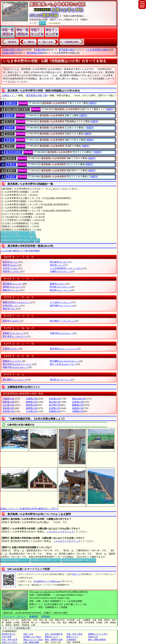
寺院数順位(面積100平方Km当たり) (17, 240)
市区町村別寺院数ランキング (15, 233)
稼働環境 (34, 617)
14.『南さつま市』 (47, 42)
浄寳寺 (10, 146)
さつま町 (61, 302)
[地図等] (93, 103)
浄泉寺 (10, 140)
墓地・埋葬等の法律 (54, 640)
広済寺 (10, 134)
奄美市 (11, 265)
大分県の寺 (31, 411)
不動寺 (11, 165)
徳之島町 (63, 321)
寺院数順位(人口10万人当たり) (16, 236)
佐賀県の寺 (55, 408)
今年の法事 (6, 637)
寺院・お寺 (28, 634)
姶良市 (11, 262)
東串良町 (64, 349)
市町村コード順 (20, 251)
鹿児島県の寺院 (35, 53)
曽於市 (10, 309)
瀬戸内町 (62, 306)
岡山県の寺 (55, 402)
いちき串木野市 (66, 268)
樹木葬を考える (8, 634)
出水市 (11, 268)
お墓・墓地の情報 (31, 642)
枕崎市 (13, 361)
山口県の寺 (8, 405)
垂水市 (12, 321)
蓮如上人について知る (33, 640)
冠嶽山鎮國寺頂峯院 (17, 109)
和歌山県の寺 (79, 399)
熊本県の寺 (8, 411)
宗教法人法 (93, 637)
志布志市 (12, 306)
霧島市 (12, 290)
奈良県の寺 (55, 399)
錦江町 (61, 290)
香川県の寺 (55, 405)
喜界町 (13, 287)
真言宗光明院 (13, 152)
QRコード (76, 574)
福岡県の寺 (31, 408)
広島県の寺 (78, 402)
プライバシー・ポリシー (14, 617)
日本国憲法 (71, 640)
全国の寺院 (9, 53)
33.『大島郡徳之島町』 (70, 42)
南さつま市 (63, 364)
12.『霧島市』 (30, 42)
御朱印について (52, 637)
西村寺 (11, 158)
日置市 (11, 349)
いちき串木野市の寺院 (63, 53)
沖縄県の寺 (78, 411)
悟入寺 (10, 122)
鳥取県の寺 (8, 402)
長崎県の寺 (78, 408)
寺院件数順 (34, 251)
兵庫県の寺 (31, 399)
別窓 (33, 233)
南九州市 (18, 364)
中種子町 (62, 333)
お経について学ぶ (9, 642)
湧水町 (61, 380)
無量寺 (11, 171)
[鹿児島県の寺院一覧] (37, 95)
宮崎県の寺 (55, 411)
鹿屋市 (58, 284)
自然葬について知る (32, 637)
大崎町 (61, 271)
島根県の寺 (31, 402)
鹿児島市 (13, 284)
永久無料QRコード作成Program (47, 581)
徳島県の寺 (31, 405)
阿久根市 (59, 262)
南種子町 (16, 367)
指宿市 (12, 271)
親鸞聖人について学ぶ (98, 634)
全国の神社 (41, 50)
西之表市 (15, 336)
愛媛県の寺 (78, 405)
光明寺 (10, 128)
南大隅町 (65, 361)
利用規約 (46, 617)
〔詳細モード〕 (8, 95)
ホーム (42, 23)
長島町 (14, 333)
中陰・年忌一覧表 (74, 634)
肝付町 (61, 287)
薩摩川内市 (17, 302)
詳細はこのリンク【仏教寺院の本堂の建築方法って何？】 (30, 509)
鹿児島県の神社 (67, 50)
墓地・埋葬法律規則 (97, 640)
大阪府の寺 (8, 399)
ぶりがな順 (6, 251)
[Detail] (23, 103)
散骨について (72, 637)
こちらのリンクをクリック (60, 532)
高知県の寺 (8, 408)
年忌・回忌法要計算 (54, 634)
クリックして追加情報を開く (17, 628)
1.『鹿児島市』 (11, 42)
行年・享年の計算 (9, 640)
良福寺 (11, 177)
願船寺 (10, 116)
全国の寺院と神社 (12, 50)
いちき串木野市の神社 (97, 50)
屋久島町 (15, 380)
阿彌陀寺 (11, 103)
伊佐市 (57, 265)
